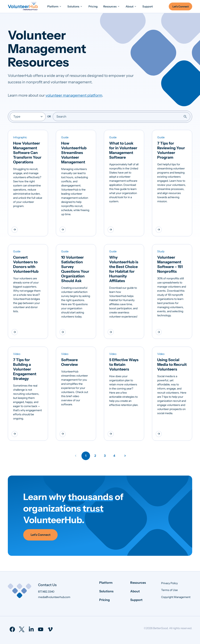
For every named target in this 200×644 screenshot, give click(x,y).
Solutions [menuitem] (106, 591)
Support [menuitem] (136, 600)
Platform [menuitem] (106, 583)
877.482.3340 (46, 592)
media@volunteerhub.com (54, 597)
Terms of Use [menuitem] (169, 590)
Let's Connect (41, 535)
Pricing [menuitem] (104, 600)
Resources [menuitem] (138, 583)
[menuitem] (54, 6)
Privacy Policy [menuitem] (169, 583)
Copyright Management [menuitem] (176, 597)
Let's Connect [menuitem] (181, 6)
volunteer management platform (74, 95)
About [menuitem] (135, 591)
